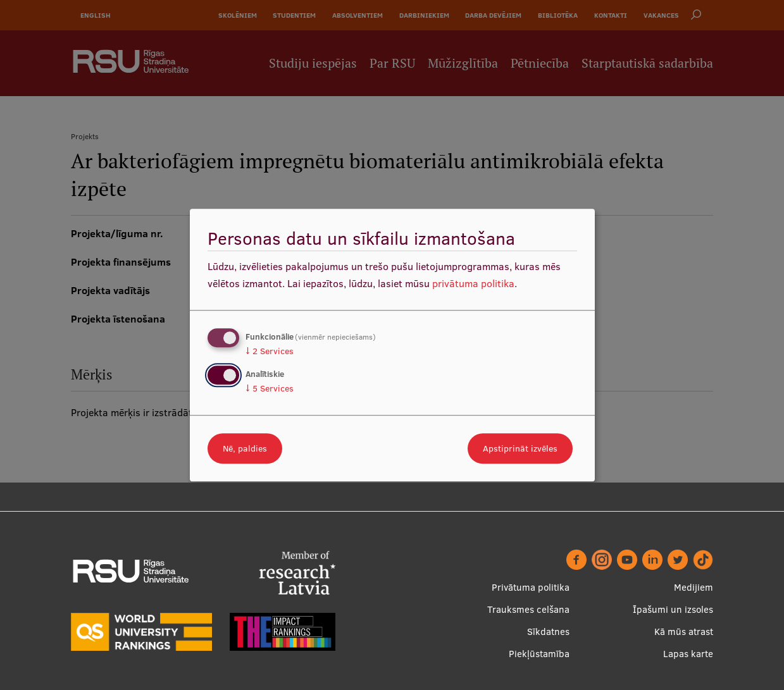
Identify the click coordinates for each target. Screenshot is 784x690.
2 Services (270, 351)
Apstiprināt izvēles (520, 448)
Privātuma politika (531, 587)
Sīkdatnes (548, 631)
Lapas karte (688, 654)
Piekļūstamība (539, 654)
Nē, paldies (245, 448)
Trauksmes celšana (528, 609)
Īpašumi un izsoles (673, 609)
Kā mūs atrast (684, 631)
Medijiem (694, 587)
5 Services (270, 388)
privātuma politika (473, 283)
